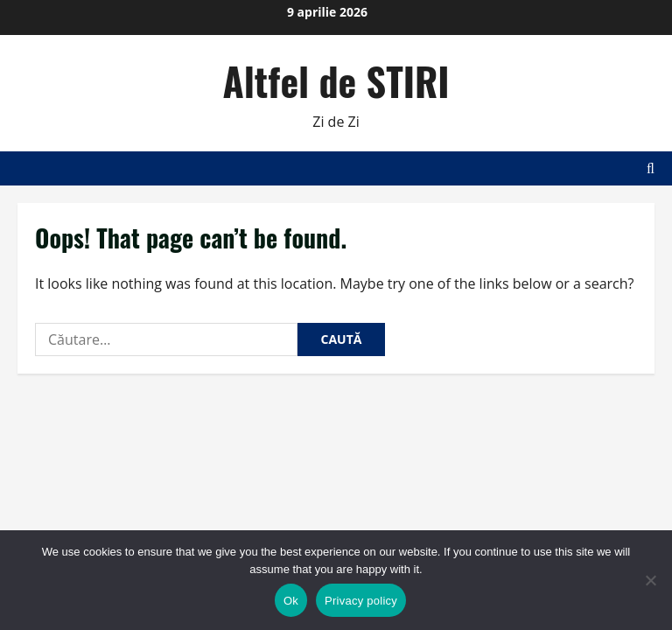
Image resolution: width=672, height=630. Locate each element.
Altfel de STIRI (336, 81)
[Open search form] (651, 168)
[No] (650, 580)
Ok (291, 601)
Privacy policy (361, 601)
